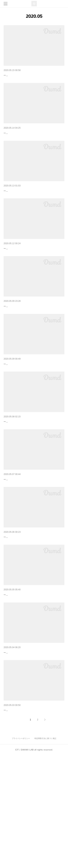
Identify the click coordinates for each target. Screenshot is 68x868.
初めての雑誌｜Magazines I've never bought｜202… (33, 679)
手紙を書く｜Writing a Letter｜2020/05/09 (27, 411)
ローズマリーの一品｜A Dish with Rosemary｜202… (33, 612)
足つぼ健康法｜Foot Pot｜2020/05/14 (25, 143)
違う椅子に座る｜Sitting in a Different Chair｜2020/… (34, 210)
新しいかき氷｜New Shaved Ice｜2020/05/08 (29, 478)
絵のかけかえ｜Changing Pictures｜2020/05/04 (30, 746)
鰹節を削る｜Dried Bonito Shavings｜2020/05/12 (31, 277)
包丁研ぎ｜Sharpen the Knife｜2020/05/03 (28, 813)
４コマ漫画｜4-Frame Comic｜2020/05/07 (28, 545)
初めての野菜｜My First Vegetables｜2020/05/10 (31, 344)
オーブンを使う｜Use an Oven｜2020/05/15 (29, 75)
